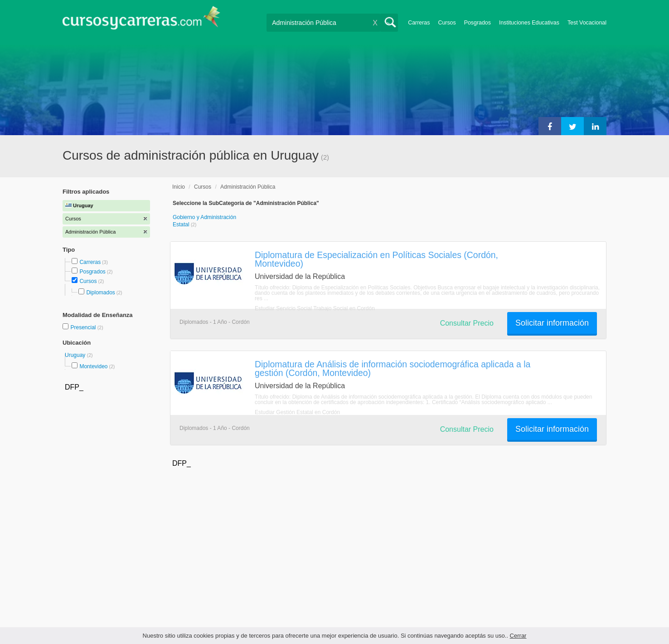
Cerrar (518, 636)
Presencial (84, 327)
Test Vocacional (587, 23)
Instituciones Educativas (529, 23)
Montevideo (93, 366)
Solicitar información (552, 323)
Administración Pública (248, 187)
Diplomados (100, 293)
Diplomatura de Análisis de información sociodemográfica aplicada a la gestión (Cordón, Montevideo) (393, 368)
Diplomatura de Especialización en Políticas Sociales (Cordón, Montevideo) (376, 259)
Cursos (447, 23)
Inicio (179, 187)
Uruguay (76, 355)
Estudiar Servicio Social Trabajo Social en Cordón (315, 308)
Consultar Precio (467, 323)
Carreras (419, 23)
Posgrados (478, 23)
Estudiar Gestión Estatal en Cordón (297, 412)
